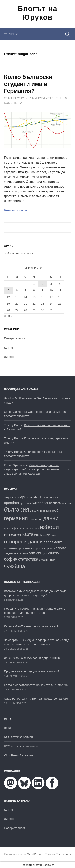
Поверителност (15, 338)
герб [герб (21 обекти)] (55, 511)
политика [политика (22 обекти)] (10, 548)
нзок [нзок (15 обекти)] (53, 535)
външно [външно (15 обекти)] (47, 511)
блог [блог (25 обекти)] (45, 503)
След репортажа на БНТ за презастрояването (36, 698)
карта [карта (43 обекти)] (28, 534)
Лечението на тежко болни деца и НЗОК (32, 658)
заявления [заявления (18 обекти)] (32, 528)
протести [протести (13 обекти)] (50, 548)
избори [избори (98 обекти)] (49, 527)
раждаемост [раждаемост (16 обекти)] (11, 553)
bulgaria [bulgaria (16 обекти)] (8, 498)
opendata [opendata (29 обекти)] (11, 503)
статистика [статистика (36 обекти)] (28, 559)
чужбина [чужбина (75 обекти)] (14, 566)
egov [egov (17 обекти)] (16, 498)
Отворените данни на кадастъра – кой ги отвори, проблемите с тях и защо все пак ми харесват (37, 469)
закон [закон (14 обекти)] (22, 528)
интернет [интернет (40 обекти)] (13, 534)
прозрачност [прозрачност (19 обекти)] (26, 548)
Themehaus (63, 854)
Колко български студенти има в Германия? (28, 84)
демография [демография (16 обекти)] (11, 528)
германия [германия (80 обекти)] (16, 518)
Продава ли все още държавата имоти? (32, 671)
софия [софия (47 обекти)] (11, 559)
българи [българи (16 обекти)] (66, 503)
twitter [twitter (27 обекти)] (36, 503)
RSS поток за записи (18, 737)
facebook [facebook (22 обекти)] (36, 497)
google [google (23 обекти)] (47, 497)
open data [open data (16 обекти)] (25, 503)
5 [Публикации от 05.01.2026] (8, 290)
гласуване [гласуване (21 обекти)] (35, 519)
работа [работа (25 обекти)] (61, 548)
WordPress (34, 854)
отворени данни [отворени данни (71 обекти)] (23, 542)
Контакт (9, 347)
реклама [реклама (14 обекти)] (23, 553)
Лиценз (9, 357)
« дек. (8, 316)
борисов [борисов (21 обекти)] (55, 503)
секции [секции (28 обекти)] (42, 553)
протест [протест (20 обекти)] (40, 548)
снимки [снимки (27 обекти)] (54, 553)
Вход (7, 728)
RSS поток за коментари (21, 746)
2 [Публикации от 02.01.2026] (43, 284)
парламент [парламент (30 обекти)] (53, 542)
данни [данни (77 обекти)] (51, 518)
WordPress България (18, 755)
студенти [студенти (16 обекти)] (44, 560)
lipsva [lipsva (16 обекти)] (56, 498)
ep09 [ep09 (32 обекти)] (24, 497)
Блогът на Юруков (37, 13)
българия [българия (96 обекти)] (16, 510)
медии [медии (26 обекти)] (45, 535)
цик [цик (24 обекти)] (53, 559)
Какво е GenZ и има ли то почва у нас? (31, 626)
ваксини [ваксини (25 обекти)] (36, 510)
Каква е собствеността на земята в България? (36, 685)
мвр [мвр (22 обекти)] (37, 535)
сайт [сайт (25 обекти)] (32, 553)
